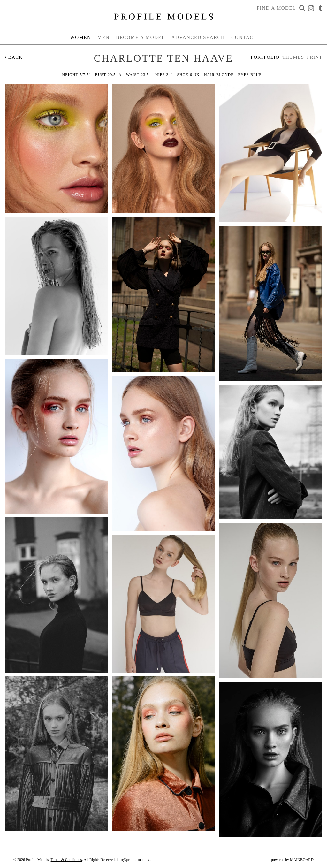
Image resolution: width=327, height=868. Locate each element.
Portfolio (265, 57)
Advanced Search (198, 37)
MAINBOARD (302, 860)
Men (103, 37)
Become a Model (141, 37)
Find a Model (276, 8)
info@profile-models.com (137, 860)
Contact (244, 37)
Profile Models (163, 17)
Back (14, 57)
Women (81, 37)
